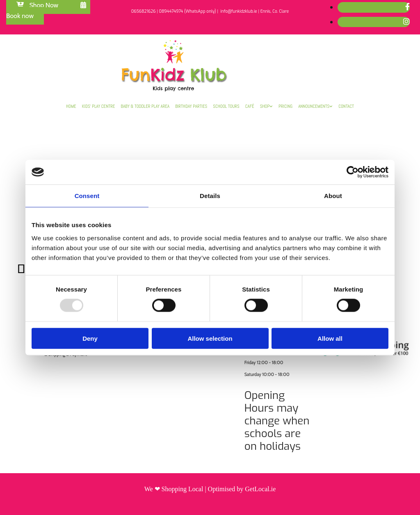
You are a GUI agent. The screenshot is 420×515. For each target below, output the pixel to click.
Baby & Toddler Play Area (145, 106)
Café (250, 106)
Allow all (330, 338)
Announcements (314, 106)
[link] (266, 106)
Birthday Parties (191, 106)
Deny (90, 338)
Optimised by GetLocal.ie (242, 489)
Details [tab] (210, 196)
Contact (346, 106)
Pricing (285, 106)
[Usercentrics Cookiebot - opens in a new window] (353, 172)
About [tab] (333, 196)
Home (71, 106)
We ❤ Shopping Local (174, 489)
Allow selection (210, 338)
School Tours (226, 106)
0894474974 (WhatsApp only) (187, 11)
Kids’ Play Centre (99, 106)
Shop (265, 106)
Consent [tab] (87, 196)
